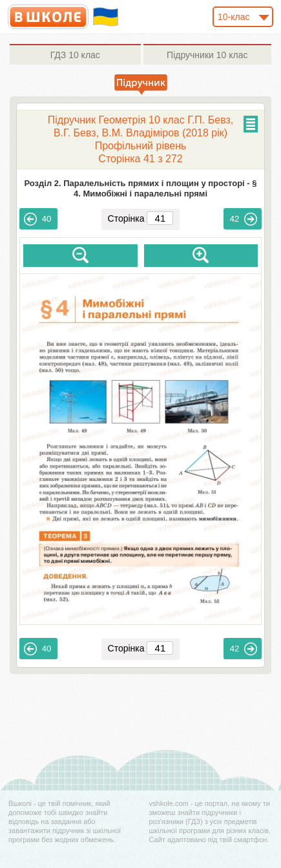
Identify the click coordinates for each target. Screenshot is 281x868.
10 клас (75, 55)
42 (244, 219)
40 (37, 219)
